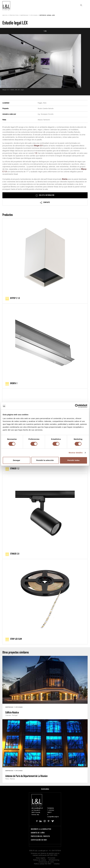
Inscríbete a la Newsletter (41, 829)
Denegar (17, 460)
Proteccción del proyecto (40, 836)
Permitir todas (73, 460)
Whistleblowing (54, 860)
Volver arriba (45, 789)
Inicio (5, 15)
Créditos (57, 864)
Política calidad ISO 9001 (43, 864)
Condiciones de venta (46, 862)
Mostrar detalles (76, 453)
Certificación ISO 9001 (39, 840)
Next (85, 31)
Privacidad (51, 858)
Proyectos (14, 15)
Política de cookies (40, 860)
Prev (5, 31)
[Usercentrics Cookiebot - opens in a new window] (77, 406)
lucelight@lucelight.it (53, 817)
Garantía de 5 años (38, 833)
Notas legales (41, 858)
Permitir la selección (45, 460)
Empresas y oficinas (29, 15)
